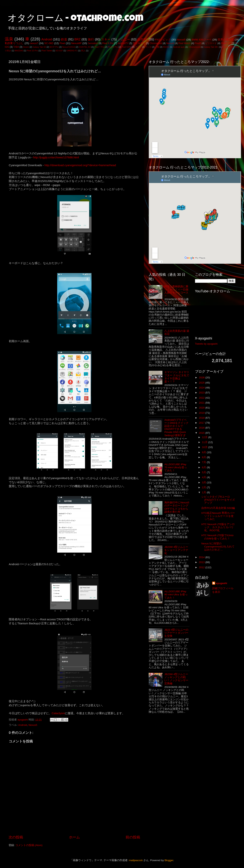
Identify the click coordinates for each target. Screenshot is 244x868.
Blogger (169, 860)
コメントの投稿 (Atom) (29, 845)
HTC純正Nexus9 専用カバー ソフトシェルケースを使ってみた (218, 516)
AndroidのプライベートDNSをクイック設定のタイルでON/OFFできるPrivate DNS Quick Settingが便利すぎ (176, 428)
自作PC (142, 39)
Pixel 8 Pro (113, 47)
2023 (202, 393)
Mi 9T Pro (54, 47)
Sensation (93, 43)
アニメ (138, 47)
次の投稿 (16, 837)
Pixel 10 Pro (32, 51)
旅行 (91, 39)
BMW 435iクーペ (202, 40)
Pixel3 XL (226, 43)
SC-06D (49, 43)
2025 (202, 383)
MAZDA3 (19, 51)
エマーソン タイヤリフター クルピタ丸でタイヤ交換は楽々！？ (177, 377)
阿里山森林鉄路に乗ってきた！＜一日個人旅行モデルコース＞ (176, 291)
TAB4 (16, 47)
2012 (202, 567)
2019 (202, 413)
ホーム (74, 837)
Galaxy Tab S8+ (211, 47)
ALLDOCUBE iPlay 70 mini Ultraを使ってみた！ (176, 467)
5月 (204, 472)
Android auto (179, 47)
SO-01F (59, 51)
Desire (26, 47)
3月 (204, 482)
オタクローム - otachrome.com (75, 19)
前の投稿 (133, 837)
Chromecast (156, 43)
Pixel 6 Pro (108, 43)
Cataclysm (58, 713)
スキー (106, 39)
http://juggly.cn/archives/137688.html (56, 157)
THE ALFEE (139, 43)
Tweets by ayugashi (206, 344)
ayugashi (222, 583)
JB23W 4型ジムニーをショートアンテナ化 (176, 550)
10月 (205, 447)
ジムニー (124, 39)
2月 (204, 487)
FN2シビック (163, 40)
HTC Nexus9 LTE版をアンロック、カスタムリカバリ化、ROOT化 (218, 527)
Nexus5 (181, 40)
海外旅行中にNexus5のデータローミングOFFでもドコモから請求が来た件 (177, 507)
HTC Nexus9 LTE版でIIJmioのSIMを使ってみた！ (217, 537)
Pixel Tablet (47, 51)
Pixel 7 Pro (99, 47)
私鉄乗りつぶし (14, 43)
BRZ (77, 39)
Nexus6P (76, 43)
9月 (204, 452)
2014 (202, 557)
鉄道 (64, 39)
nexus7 (34, 43)
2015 (202, 433)
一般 (157, 47)
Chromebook (194, 47)
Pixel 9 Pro (127, 47)
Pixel (62, 43)
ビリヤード (211, 43)
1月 (204, 492)
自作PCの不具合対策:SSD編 (218, 508)
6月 (204, 467)
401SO (166, 47)
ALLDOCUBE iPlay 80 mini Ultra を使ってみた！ (176, 594)
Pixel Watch (184, 43)
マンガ (148, 47)
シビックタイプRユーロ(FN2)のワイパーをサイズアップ (218, 500)
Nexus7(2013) (69, 47)
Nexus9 (170, 43)
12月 (205, 437)
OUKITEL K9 (85, 47)
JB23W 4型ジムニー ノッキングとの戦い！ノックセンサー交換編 (176, 679)
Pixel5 (198, 43)
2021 (202, 403)
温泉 (9, 39)
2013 (202, 562)
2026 (202, 378)
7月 (204, 462)
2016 (202, 428)
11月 (205, 442)
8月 (204, 457)
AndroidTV (123, 43)
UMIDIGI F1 (72, 51)
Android (47, 39)
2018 (202, 418)
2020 (202, 408)
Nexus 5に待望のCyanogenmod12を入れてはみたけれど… (218, 547)
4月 (204, 477)
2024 (202, 388)
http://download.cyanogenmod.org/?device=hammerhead (80, 165)
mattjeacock (136, 860)
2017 (202, 423)
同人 (83, 51)
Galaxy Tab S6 (39, 47)
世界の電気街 (226, 40)
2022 (202, 398)
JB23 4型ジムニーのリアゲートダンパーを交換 (176, 633)
